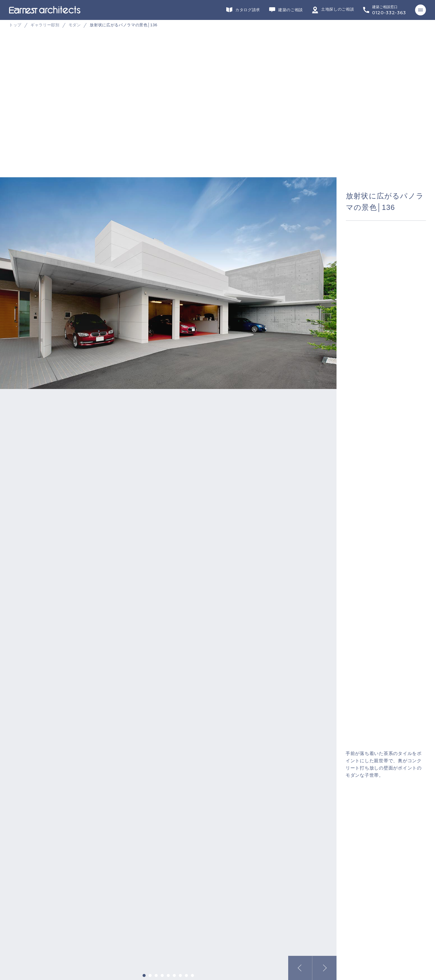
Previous (300, 968)
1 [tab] (144, 975)
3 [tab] (156, 975)
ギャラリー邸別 (45, 25)
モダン (75, 25)
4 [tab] (162, 975)
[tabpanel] (217, 124)
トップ (15, 25)
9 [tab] (192, 975)
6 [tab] (174, 975)
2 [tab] (150, 975)
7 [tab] (180, 975)
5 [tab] (168, 975)
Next (324, 968)
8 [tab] (186, 975)
